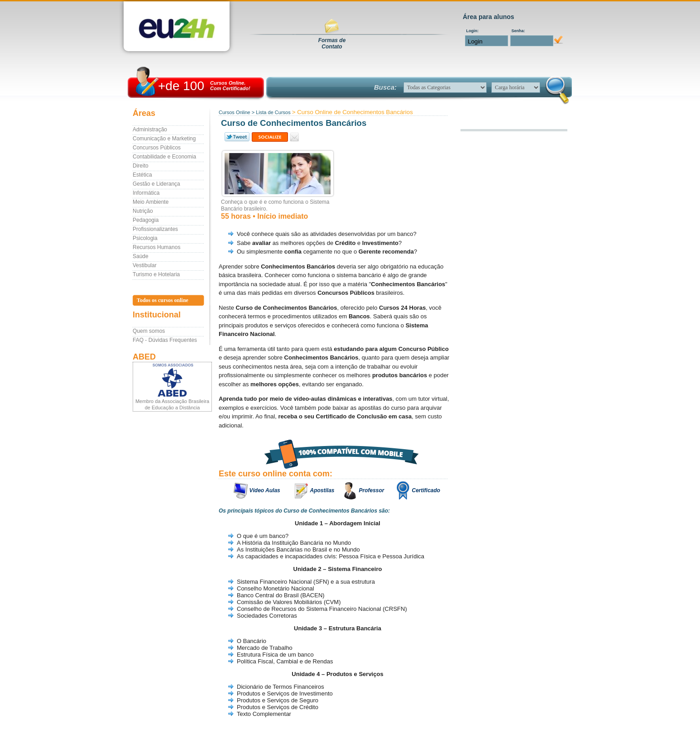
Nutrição (143, 211)
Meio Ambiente (151, 202)
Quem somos (149, 331)
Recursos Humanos (156, 247)
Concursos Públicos (157, 148)
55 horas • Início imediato (264, 216)
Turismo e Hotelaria (156, 274)
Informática (146, 193)
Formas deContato (332, 43)
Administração (150, 130)
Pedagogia (146, 220)
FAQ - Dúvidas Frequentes (165, 340)
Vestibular (145, 265)
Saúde (141, 256)
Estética (142, 175)
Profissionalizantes (155, 229)
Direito (141, 166)
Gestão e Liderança (156, 184)
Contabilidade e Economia (164, 157)
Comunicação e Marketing (164, 139)
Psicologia (145, 238)
